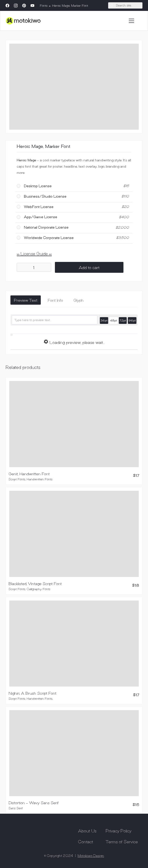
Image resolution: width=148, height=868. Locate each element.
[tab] (26, 300)
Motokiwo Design (91, 856)
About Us (87, 831)
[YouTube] (32, 6)
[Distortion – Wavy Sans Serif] (74, 753)
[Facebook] (7, 6)
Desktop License (38, 186)
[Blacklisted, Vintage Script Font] (74, 534)
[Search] (125, 6)
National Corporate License (46, 227)
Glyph (79, 300)
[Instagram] (16, 6)
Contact (86, 841)
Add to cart (89, 267)
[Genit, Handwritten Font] (74, 424)
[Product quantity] (34, 267)
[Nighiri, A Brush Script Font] (74, 644)
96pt (132, 320)
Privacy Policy (118, 831)
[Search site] (112, 5)
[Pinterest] (24, 6)
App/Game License (41, 217)
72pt (123, 320)
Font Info (55, 300)
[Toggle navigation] (131, 21)
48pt (113, 320)
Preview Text (26, 300)
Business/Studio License (45, 196)
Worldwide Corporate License (49, 238)
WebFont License (39, 207)
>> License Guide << (34, 253)
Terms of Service (122, 841)
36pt (104, 320)
